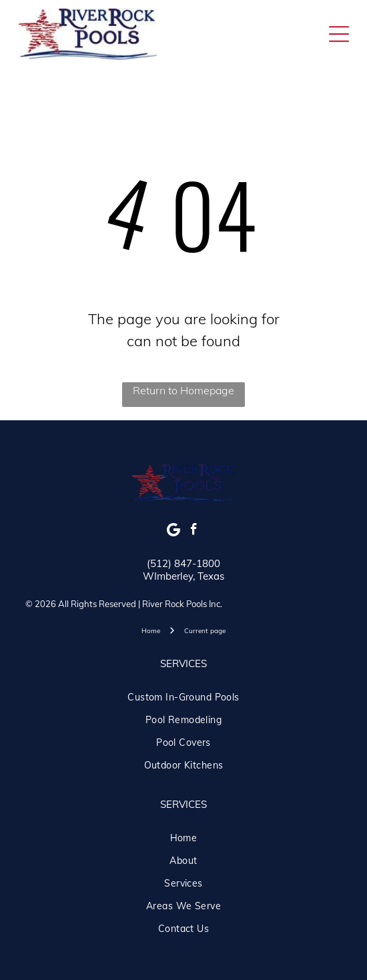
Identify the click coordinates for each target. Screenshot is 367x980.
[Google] (174, 531)
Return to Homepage (183, 390)
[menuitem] (183, 697)
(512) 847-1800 (183, 563)
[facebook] (194, 531)
